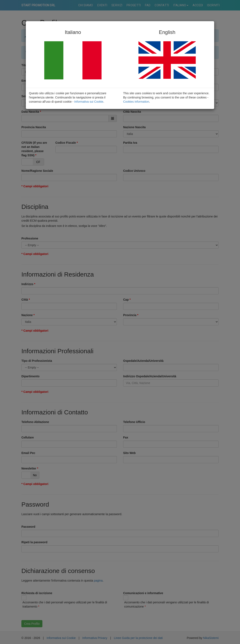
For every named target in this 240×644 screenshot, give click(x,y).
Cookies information (136, 102)
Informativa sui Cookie (89, 102)
